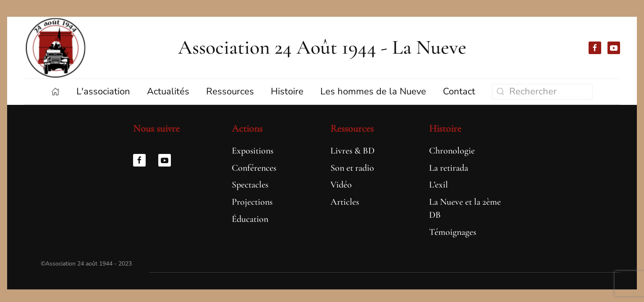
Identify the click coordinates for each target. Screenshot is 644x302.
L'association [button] (103, 91)
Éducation (250, 219)
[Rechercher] (542, 92)
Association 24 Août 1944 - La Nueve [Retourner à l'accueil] (322, 47)
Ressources (352, 129)
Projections (252, 202)
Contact (459, 91)
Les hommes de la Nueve (373, 91)
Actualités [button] (168, 91)
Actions (247, 129)
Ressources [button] (230, 91)
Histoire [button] (287, 91)
